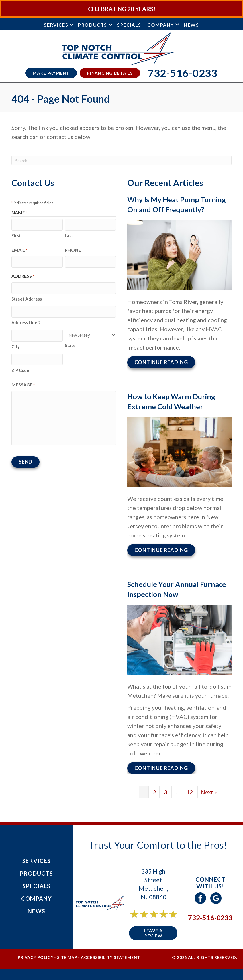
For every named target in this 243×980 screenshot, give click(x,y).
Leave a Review (153, 933)
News (191, 25)
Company (161, 25)
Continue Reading (161, 362)
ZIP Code (20, 367)
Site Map (67, 957)
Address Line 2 (26, 320)
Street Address (27, 297)
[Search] (121, 160)
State (70, 343)
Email (19, 250)
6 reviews (159, 920)
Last (69, 235)
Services (56, 25)
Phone (73, 249)
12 (190, 792)
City (16, 344)
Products (93, 25)
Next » (209, 792)
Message (23, 382)
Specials (129, 25)
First (16, 235)
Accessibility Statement (111, 957)
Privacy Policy (35, 957)
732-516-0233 (210, 918)
